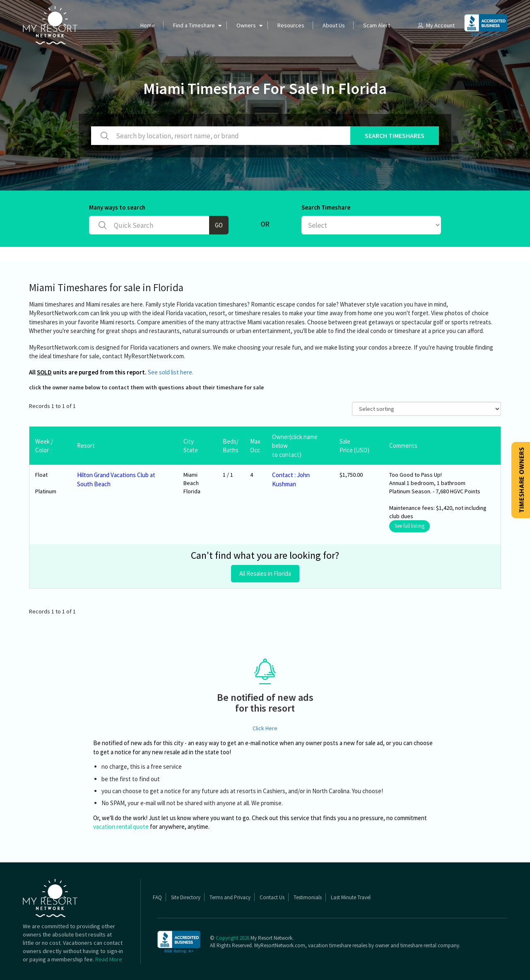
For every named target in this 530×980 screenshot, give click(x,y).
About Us (334, 25)
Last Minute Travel (351, 897)
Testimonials (308, 897)
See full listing (410, 526)
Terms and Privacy (230, 897)
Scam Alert (377, 25)
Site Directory (186, 897)
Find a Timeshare (194, 25)
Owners (246, 25)
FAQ (157, 897)
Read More (109, 959)
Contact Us (272, 897)
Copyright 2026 (232, 938)
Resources (291, 25)
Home (148, 25)
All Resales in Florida (265, 573)
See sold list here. (171, 372)
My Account (436, 25)
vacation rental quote (121, 827)
